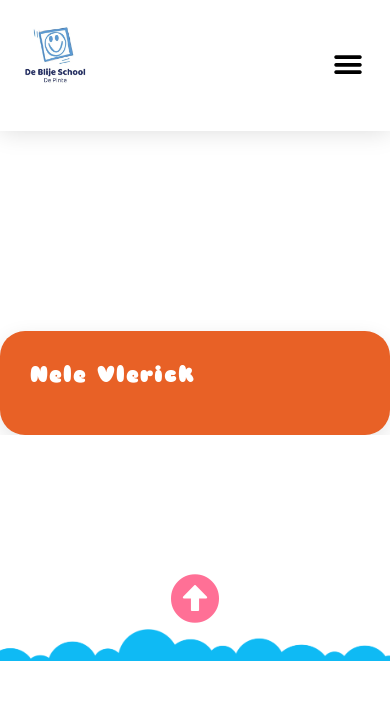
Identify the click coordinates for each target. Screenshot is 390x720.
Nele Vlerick (112, 374)
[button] (347, 65)
